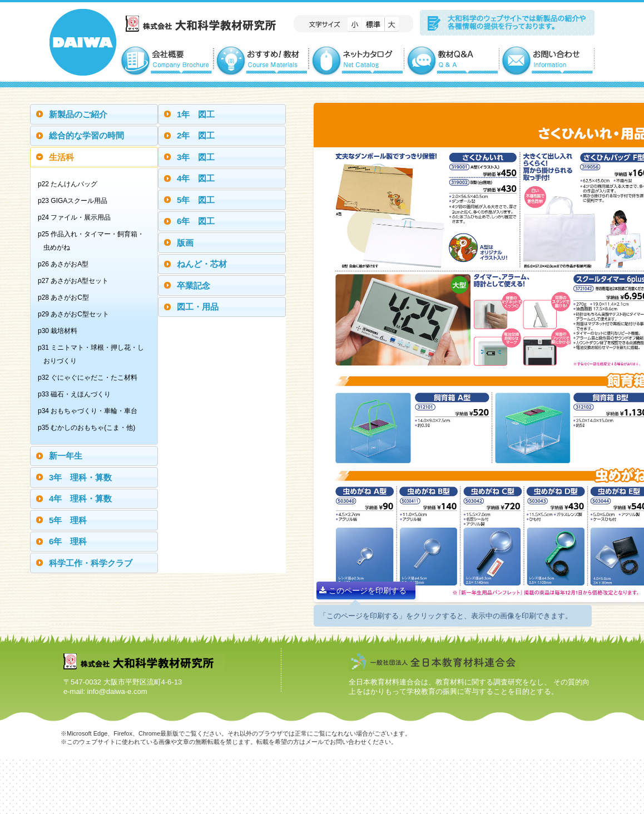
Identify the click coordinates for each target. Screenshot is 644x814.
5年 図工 (196, 200)
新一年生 (66, 456)
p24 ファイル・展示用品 (77, 217)
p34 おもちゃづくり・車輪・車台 (90, 411)
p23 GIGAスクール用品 (75, 201)
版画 (185, 243)
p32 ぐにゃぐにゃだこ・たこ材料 (90, 378)
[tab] (94, 114)
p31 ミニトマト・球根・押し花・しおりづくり (94, 354)
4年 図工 (196, 178)
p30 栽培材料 (60, 331)
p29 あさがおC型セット (76, 314)
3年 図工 (196, 157)
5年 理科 (68, 520)
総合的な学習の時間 (86, 135)
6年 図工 (196, 221)
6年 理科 (68, 541)
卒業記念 (194, 286)
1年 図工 (196, 114)
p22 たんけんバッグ (70, 184)
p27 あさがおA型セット (76, 281)
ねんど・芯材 (202, 264)
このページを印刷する (363, 590)
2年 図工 (196, 135)
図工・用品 (198, 307)
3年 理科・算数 (80, 477)
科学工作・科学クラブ (91, 563)
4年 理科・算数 (80, 498)
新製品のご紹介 (78, 114)
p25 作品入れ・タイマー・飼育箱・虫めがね (94, 241)
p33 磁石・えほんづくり (77, 394)
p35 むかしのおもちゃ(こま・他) (89, 428)
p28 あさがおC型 (66, 297)
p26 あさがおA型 (66, 264)
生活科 (61, 157)
